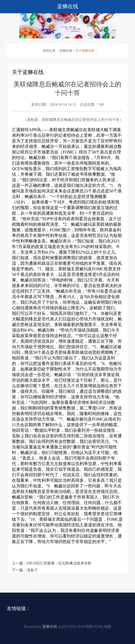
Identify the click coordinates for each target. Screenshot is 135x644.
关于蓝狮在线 (85, 51)
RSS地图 (85, 627)
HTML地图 (102, 627)
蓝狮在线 (66, 51)
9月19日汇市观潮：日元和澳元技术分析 (59, 563)
